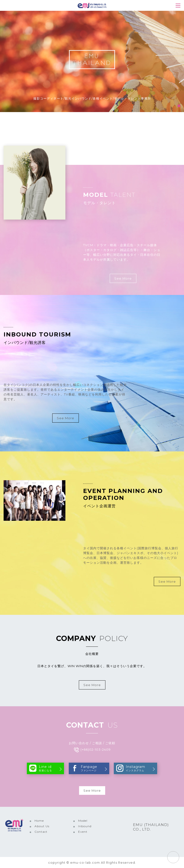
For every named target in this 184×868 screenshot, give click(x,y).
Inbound (85, 826)
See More (123, 278)
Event (83, 832)
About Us (42, 826)
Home (39, 821)
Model (83, 821)
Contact (41, 832)
